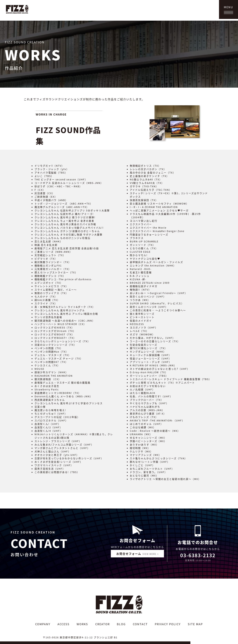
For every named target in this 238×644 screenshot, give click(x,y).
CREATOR (103, 624)
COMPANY (43, 624)
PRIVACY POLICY (168, 624)
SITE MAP (195, 624)
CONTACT (140, 624)
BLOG (121, 624)
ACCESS (64, 624)
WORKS (82, 624)
